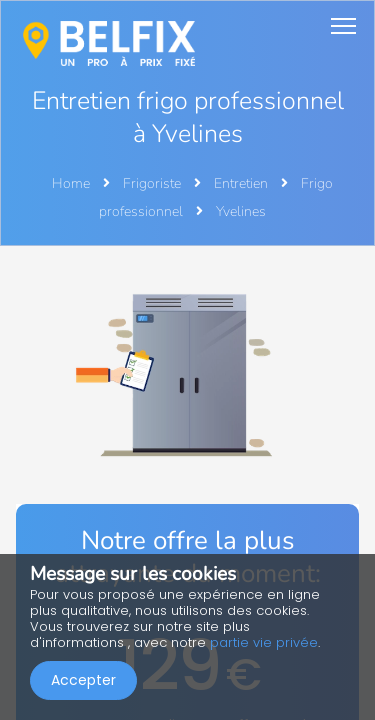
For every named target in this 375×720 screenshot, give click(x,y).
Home (71, 183)
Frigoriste (153, 183)
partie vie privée (264, 642)
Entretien (242, 183)
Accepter (83, 680)
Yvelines (241, 211)
